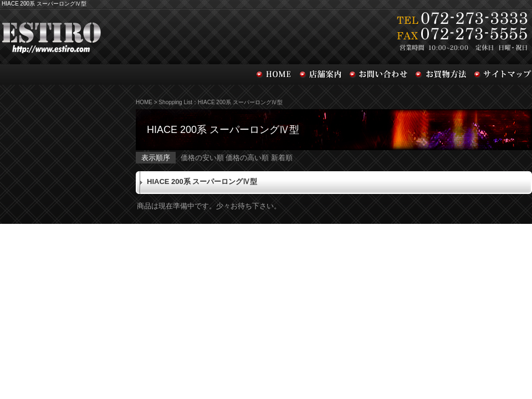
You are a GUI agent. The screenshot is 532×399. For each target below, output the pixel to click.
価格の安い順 (202, 158)
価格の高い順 (247, 158)
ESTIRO (139, 35)
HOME (144, 102)
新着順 (282, 158)
